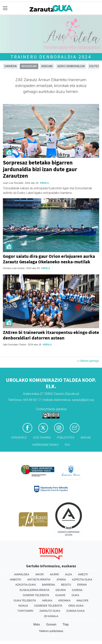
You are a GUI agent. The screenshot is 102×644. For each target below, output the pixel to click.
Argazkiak (29, 66)
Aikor (39, 574)
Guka (75, 595)
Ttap (66, 624)
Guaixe (60, 595)
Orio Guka (76, 606)
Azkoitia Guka (26, 585)
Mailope (82, 600)
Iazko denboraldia (71, 66)
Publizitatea (66, 438)
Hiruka (47, 600)
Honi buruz (19, 438)
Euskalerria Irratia (34, 590)
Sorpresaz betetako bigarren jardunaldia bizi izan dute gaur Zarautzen (40, 169)
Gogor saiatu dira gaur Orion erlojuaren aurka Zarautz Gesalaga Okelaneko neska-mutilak (49, 259)
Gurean (51, 624)
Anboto (15, 580)
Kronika (64, 600)
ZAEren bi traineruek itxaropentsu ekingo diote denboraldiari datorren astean (51, 335)
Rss (67, 445)
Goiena (77, 590)
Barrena (49, 585)
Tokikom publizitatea (51, 631)
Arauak (86, 438)
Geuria (61, 590)
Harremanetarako (45, 445)
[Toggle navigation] (5, 8)
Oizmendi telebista (48, 606)
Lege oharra (42, 438)
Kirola (44, 183)
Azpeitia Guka (82, 580)
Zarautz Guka (50, 611)
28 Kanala (51, 616)
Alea (68, 574)
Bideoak (47, 66)
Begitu (66, 585)
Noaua (23, 606)
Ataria (61, 580)
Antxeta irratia (39, 580)
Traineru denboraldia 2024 (51, 57)
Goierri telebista (36, 595)
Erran (82, 585)
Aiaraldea (22, 574)
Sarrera (11, 66)
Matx (37, 624)
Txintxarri (25, 611)
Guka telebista (25, 600)
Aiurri (54, 574)
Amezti (83, 574)
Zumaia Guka (76, 611)
